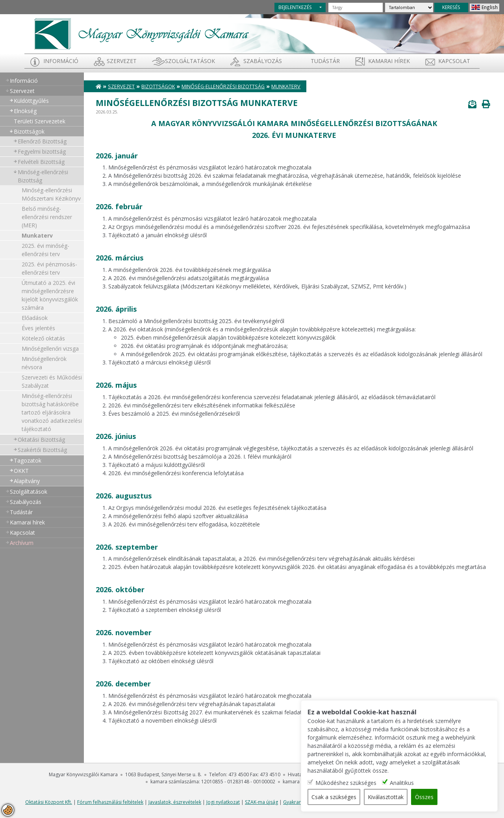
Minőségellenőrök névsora (44, 363)
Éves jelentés (38, 328)
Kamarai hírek (389, 61)
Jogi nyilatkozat (223, 802)
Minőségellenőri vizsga (50, 349)
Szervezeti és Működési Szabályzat (52, 381)
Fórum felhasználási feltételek (110, 802)
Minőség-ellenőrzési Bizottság (43, 176)
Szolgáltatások (190, 61)
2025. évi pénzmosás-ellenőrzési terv (49, 268)
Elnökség (25, 111)
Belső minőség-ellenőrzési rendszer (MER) (47, 217)
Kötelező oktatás (43, 338)
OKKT (21, 471)
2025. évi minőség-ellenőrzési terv (45, 250)
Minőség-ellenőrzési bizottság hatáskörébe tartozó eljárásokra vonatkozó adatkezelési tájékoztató (52, 412)
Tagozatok (28, 460)
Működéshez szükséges (346, 783)
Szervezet (122, 61)
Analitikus (402, 783)
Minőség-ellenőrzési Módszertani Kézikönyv (51, 194)
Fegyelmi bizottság (42, 152)
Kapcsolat (454, 61)
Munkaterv (37, 235)
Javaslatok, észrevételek (175, 802)
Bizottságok (29, 131)
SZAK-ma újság (261, 802)
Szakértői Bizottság (42, 450)
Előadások (35, 318)
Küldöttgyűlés (31, 101)
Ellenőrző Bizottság (42, 141)
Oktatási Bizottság (41, 440)
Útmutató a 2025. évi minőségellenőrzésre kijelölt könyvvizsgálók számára (50, 295)
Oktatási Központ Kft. (49, 802)
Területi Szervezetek (40, 121)
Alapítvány (27, 481)
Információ (61, 61)
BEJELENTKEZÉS (295, 7)
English (490, 7)
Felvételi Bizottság (41, 162)
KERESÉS (451, 7)
